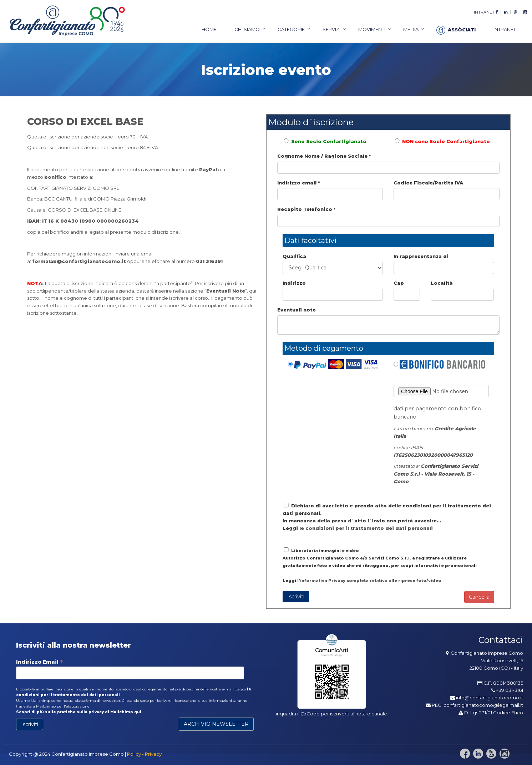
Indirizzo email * (298, 183)
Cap (399, 283)
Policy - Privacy (144, 754)
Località (442, 283)
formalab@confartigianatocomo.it (79, 261)
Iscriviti (296, 597)
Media (411, 29)
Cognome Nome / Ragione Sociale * (324, 156)
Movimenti (372, 29)
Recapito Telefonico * (306, 209)
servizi (331, 29)
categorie (291, 29)
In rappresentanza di (421, 256)
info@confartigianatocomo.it (490, 698)
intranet (484, 12)
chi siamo (247, 29)
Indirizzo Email (40, 662)
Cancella (479, 597)
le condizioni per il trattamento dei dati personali (366, 528)
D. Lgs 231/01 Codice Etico (491, 713)
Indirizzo (294, 283)
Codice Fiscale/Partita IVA (428, 183)
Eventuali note (297, 310)
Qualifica (294, 256)
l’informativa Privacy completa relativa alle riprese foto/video (369, 581)
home (209, 29)
